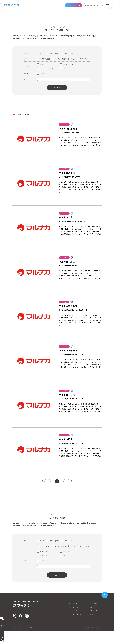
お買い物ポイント (69, 64)
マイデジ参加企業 (61, 59)
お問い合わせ (94, 623)
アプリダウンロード (74, 5)
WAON (42, 74)
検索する (57, 88)
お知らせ (93, 620)
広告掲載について (33, 640)
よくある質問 (94, 616)
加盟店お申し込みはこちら (94, 5)
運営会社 (93, 627)
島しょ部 (74, 53)
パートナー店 (74, 623)
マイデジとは (74, 616)
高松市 (42, 53)
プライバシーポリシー (19, 640)
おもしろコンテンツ (76, 627)
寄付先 (73, 59)
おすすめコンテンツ (76, 620)
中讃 (58, 53)
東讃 (50, 53)
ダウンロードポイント (47, 68)
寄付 (64, 68)
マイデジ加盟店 (45, 59)
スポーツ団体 (84, 59)
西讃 (65, 53)
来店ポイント (44, 64)
